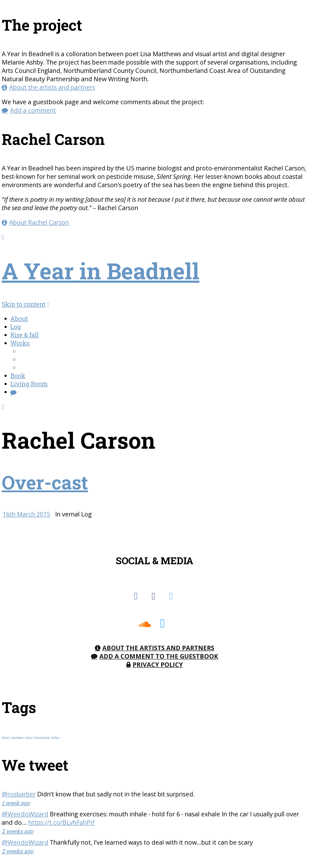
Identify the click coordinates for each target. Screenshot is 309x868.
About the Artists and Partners (158, 648)
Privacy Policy (158, 664)
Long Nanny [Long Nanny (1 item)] (17, 737)
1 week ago (16, 803)
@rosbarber (19, 794)
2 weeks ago (17, 831)
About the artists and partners (52, 87)
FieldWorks (36, 351)
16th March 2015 (26, 514)
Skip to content (24, 304)
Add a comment (33, 110)
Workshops (36, 367)
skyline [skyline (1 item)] (55, 737)
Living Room (29, 384)
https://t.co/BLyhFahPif (61, 822)
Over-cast (45, 482)
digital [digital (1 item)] (5, 737)
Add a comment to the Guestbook (159, 656)
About (19, 319)
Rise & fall (24, 335)
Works (20, 343)
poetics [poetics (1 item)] (29, 737)
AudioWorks (37, 359)
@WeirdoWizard (25, 814)
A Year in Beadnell (101, 271)
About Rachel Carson (39, 222)
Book (18, 376)
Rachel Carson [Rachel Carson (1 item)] (42, 737)
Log (16, 327)
